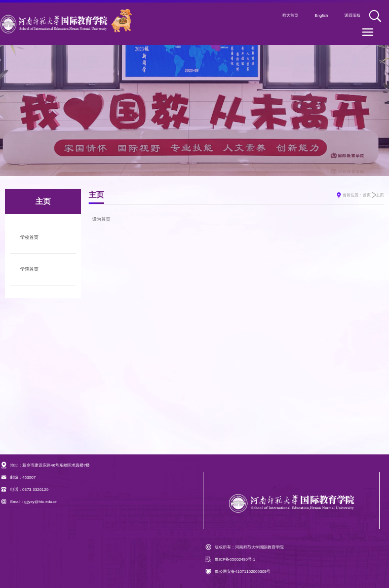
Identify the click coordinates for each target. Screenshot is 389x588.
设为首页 (101, 219)
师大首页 (290, 15)
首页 (367, 195)
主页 (380, 195)
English (321, 15)
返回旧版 (353, 15)
